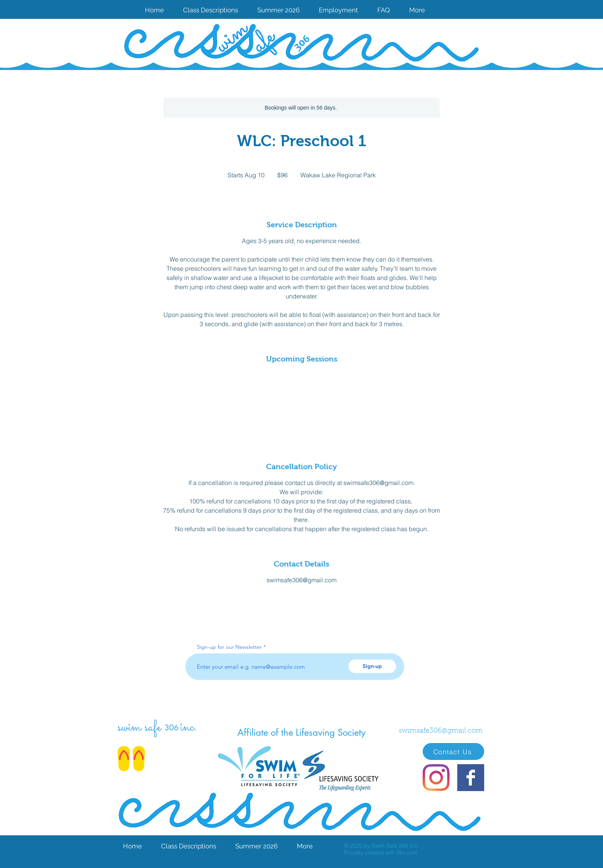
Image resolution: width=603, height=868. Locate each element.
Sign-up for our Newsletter (229, 647)
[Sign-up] (372, 666)
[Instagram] (436, 778)
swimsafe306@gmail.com (441, 731)
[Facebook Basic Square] (471, 778)
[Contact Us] (453, 751)
